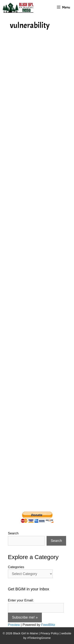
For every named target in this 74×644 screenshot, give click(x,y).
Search (13, 533)
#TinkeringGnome (39, 638)
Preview (14, 625)
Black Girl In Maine (26, 633)
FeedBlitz (48, 625)
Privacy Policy (50, 633)
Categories (16, 567)
